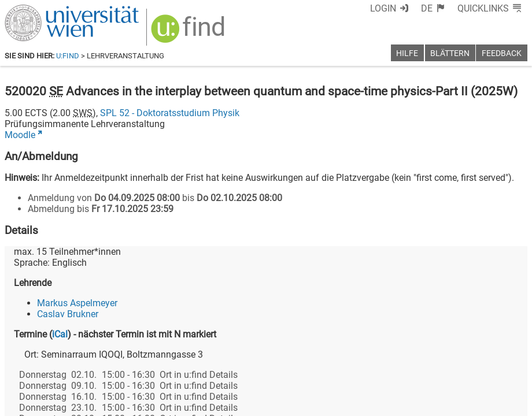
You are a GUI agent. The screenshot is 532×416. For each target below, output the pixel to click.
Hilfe (407, 53)
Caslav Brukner (68, 314)
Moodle (20, 135)
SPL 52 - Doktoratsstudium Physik (170, 113)
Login (383, 8)
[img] (189, 33)
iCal (60, 334)
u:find (68, 56)
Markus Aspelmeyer (77, 303)
